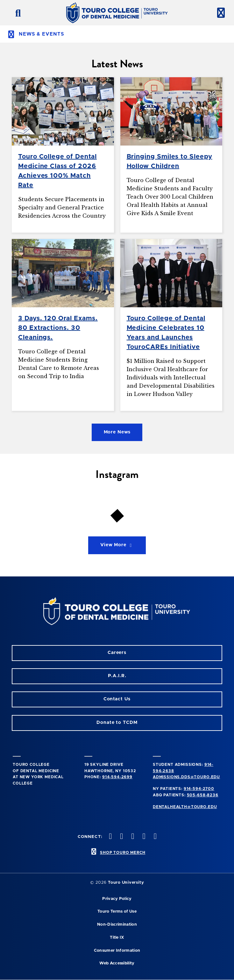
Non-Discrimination (117, 925)
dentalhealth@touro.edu (185, 807)
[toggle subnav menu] (117, 34)
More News (117, 432)
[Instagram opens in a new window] (110, 837)
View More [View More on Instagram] (117, 545)
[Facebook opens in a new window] (121, 837)
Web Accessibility (117, 963)
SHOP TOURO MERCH (123, 853)
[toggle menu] (218, 13)
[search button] (16, 13)
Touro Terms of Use (117, 912)
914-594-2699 (117, 777)
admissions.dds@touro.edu (186, 777)
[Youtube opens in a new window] (154, 837)
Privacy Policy (117, 899)
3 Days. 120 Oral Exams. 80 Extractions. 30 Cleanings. (58, 328)
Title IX (117, 938)
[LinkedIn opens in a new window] (132, 837)
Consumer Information (117, 951)
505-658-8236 (203, 795)
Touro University (126, 883)
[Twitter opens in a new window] (143, 837)
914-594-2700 (199, 789)
